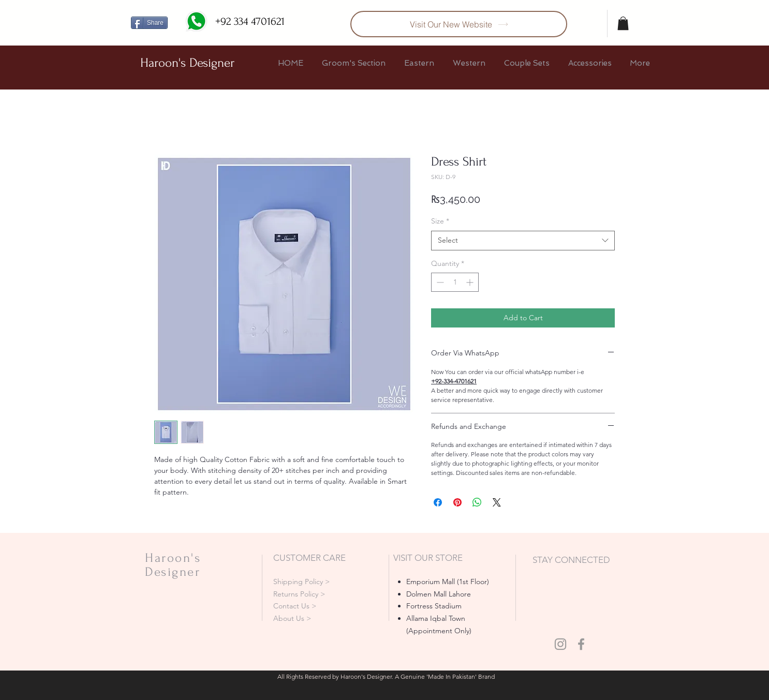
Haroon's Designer (187, 63)
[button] (623, 23)
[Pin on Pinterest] (457, 502)
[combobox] (523, 241)
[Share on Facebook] (438, 502)
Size (440, 221)
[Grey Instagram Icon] (560, 644)
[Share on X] (497, 502)
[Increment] (471, 282)
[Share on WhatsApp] (477, 502)
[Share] (149, 23)
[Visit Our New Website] (459, 24)
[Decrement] (439, 282)
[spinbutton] (455, 282)
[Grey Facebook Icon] (581, 644)
